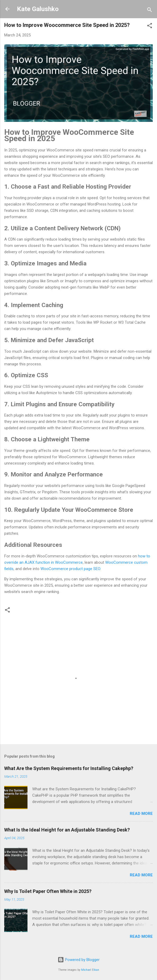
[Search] (150, 11)
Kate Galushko (38, 9)
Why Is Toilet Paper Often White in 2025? (48, 891)
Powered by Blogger (79, 960)
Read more (141, 814)
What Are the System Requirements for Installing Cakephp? (69, 768)
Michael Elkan (90, 970)
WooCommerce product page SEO (70, 569)
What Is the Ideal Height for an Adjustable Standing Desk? (67, 830)
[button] (150, 27)
